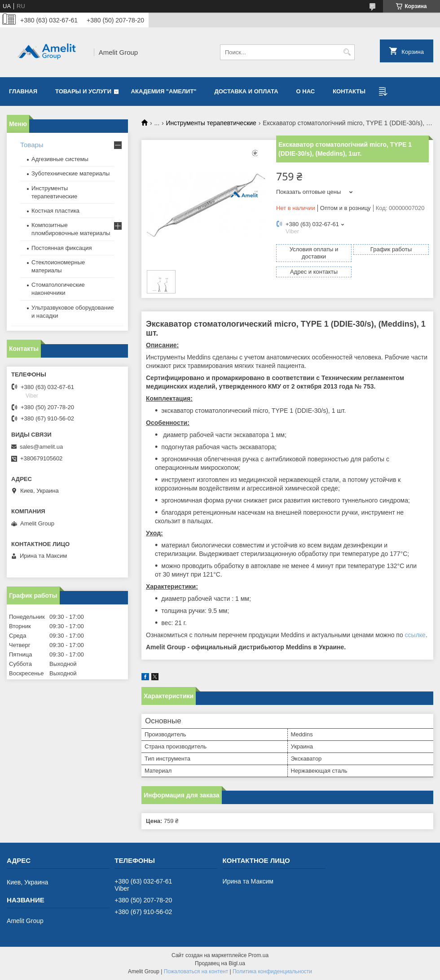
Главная (23, 91)
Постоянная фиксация (62, 248)
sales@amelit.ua (41, 447)
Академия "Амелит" (164, 91)
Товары (32, 145)
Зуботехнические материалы (70, 173)
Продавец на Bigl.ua (220, 963)
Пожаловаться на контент (196, 971)
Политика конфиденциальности (272, 971)
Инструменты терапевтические (211, 123)
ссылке (415, 635)
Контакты (349, 91)
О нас (306, 91)
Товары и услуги (83, 91)
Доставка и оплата (246, 91)
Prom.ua (258, 955)
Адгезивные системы (60, 159)
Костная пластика (55, 211)
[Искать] (347, 52)
